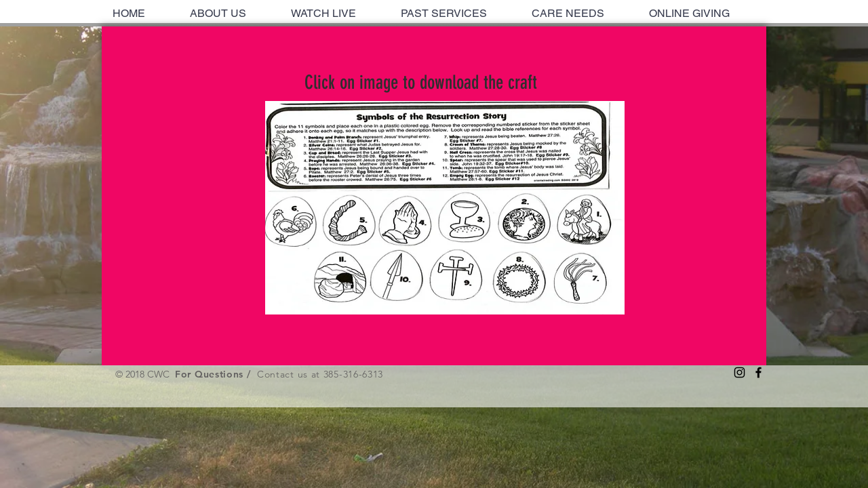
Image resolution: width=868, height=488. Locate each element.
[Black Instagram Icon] (739, 372)
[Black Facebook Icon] (758, 372)
